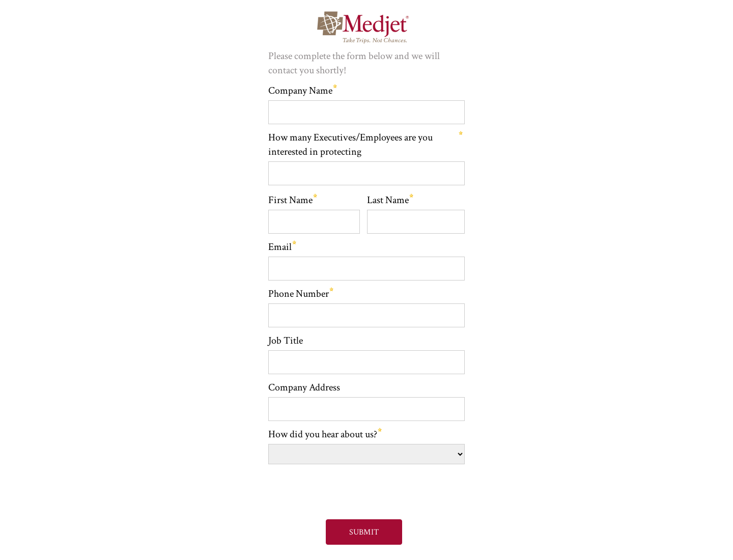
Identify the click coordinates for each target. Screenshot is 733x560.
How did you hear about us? (323, 434)
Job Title (286, 341)
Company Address (304, 387)
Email (280, 247)
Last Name (388, 200)
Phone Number (299, 294)
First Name (290, 200)
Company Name (300, 91)
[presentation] (342, 487)
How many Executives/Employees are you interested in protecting (350, 145)
